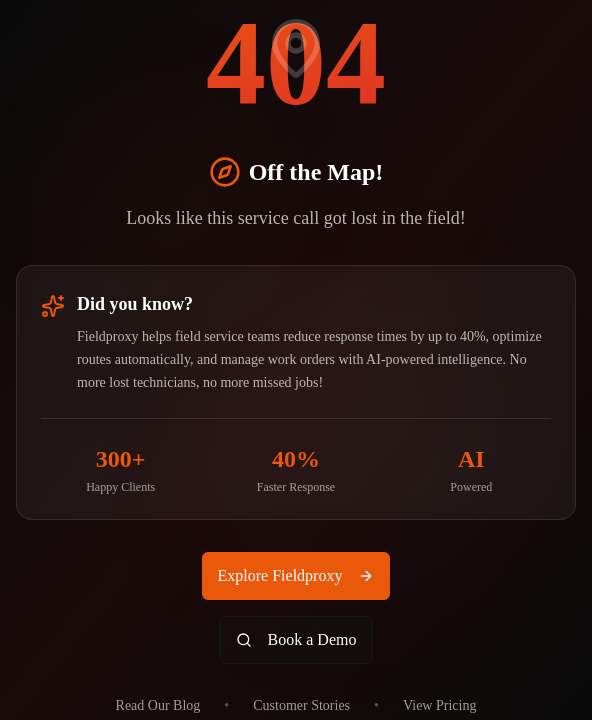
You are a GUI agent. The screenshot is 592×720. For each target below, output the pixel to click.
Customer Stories (301, 705)
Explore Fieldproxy (296, 575)
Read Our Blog (158, 705)
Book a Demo (296, 639)
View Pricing (439, 705)
